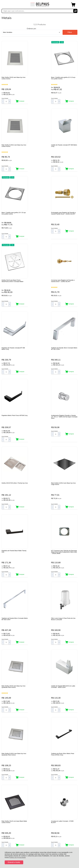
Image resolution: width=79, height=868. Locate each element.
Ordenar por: (32, 29)
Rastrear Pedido (14, 791)
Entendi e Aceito (14, 862)
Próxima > (50, 752)
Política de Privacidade (17, 857)
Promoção (32, 42)
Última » (61, 752)
